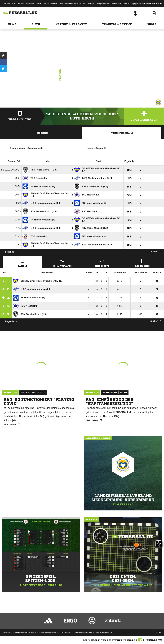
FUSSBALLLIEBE (34, 3)
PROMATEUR (9, 3)
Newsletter (117, 3)
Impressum (7, 632)
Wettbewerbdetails (122, 133)
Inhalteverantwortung (83, 632)
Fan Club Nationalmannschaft (73, 3)
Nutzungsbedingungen (46, 632)
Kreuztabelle (142, 263)
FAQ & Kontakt (103, 3)
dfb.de (21, 3)
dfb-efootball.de (51, 3)
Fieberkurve (102, 263)
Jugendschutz (65, 632)
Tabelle (22, 263)
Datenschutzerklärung (25, 632)
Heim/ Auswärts (62, 263)
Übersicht (42, 133)
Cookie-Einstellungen (104, 632)
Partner (91, 3)
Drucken (156, 251)
